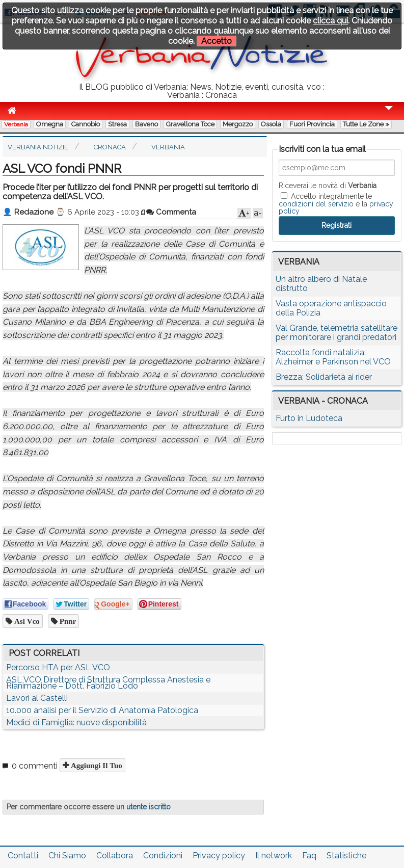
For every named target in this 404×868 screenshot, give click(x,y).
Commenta (171, 212)
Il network (274, 856)
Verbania (16, 124)
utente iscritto (149, 807)
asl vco (26, 621)
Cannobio (86, 124)
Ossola (271, 124)
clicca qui (330, 21)
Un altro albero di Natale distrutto (321, 284)
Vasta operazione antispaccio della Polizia (331, 308)
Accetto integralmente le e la (336, 203)
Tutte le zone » (366, 124)
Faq (309, 856)
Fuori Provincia (312, 124)
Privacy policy (219, 856)
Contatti (23, 856)
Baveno (146, 124)
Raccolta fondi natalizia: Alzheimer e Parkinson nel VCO (333, 357)
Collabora (115, 856)
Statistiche (346, 856)
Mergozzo (238, 124)
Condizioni (163, 856)
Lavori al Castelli (37, 698)
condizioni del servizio (316, 204)
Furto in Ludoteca (309, 418)
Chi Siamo (67, 856)
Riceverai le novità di (328, 186)
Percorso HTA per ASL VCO (58, 667)
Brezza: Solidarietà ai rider (324, 377)
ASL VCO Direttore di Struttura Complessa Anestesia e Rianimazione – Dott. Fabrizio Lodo (108, 683)
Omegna (50, 124)
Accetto (217, 41)
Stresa (117, 124)
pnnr (67, 621)
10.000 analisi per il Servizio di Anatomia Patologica (102, 710)
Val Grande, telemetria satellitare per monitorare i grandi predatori (336, 333)
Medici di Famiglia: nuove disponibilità (76, 722)
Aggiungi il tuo (96, 765)
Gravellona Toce (190, 124)
